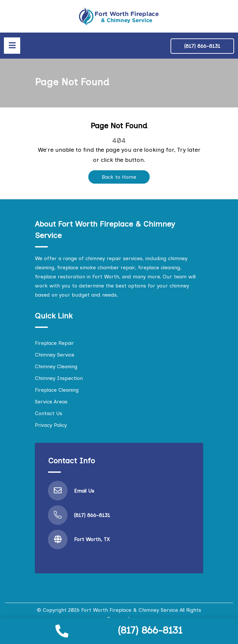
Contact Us (49, 413)
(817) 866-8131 (150, 630)
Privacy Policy (51, 425)
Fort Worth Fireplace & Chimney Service (130, 610)
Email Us (84, 491)
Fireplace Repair (54, 343)
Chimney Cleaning (56, 366)
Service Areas (51, 402)
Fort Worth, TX (92, 539)
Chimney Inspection (59, 378)
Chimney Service (55, 355)
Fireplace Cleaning (57, 390)
